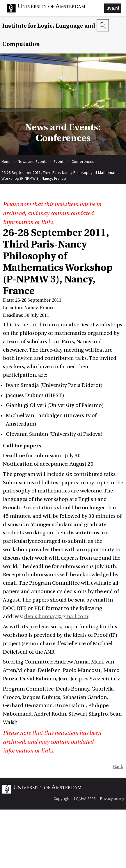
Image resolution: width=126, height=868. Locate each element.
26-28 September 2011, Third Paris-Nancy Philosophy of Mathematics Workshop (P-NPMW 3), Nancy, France (61, 173)
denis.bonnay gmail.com (56, 617)
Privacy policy (112, 798)
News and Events (33, 161)
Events (60, 161)
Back (118, 766)
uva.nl (113, 8)
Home (7, 161)
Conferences (83, 161)
